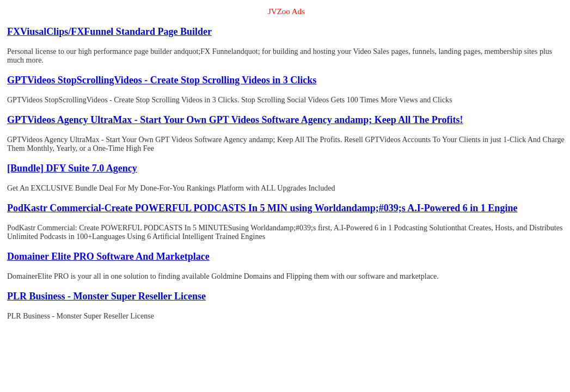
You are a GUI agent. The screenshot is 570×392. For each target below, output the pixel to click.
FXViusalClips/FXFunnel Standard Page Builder (109, 32)
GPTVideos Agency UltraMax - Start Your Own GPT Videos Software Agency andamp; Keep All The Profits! (235, 120)
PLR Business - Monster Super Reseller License (106, 296)
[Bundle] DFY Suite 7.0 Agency (72, 168)
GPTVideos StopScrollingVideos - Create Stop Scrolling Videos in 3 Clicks (162, 80)
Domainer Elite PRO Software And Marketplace (108, 256)
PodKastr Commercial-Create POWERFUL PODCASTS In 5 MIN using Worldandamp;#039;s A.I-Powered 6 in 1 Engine (262, 208)
